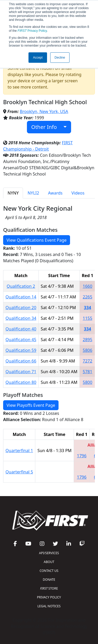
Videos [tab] (78, 193)
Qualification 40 (21, 329)
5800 (88, 382)
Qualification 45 (21, 340)
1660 (88, 286)
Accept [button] (38, 58)
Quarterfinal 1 (19, 451)
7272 (88, 361)
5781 (88, 372)
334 (87, 308)
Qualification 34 (21, 318)
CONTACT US (49, 571)
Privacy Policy (32, 31)
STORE (49, 588)
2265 (88, 297)
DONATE (49, 580)
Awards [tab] (55, 193)
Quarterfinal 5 (19, 472)
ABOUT (49, 562)
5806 (88, 350)
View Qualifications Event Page (37, 240)
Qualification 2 (21, 286)
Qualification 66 (21, 361)
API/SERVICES (49, 553)
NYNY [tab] (13, 193)
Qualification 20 (21, 308)
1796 (82, 456)
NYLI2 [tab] (33, 193)
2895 (88, 340)
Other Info (47, 127)
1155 (88, 318)
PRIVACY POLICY (49, 597)
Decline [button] (60, 58)
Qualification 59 (21, 350)
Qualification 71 (21, 372)
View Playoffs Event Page (31, 405)
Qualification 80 (21, 382)
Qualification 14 (21, 297)
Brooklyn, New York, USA (44, 111)
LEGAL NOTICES (49, 606)
